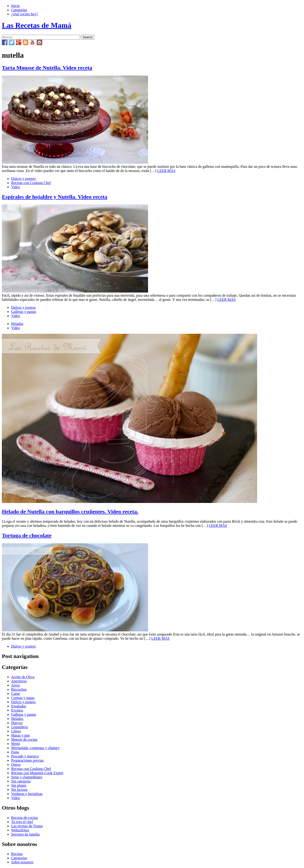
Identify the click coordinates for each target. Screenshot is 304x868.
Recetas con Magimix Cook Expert (37, 773)
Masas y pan (20, 735)
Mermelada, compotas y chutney (35, 748)
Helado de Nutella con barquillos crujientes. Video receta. (70, 512)
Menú (15, 744)
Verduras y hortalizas (27, 794)
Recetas (17, 854)
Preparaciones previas (27, 760)
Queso (16, 765)
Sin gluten (19, 785)
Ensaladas (19, 706)
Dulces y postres (23, 179)
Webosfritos (20, 830)
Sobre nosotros (22, 862)
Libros (16, 731)
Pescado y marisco (25, 756)
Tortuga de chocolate (27, 535)
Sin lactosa (19, 790)
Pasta (15, 752)
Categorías (19, 10)
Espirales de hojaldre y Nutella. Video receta (55, 197)
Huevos (17, 723)
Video (16, 187)
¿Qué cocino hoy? (25, 14)
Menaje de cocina (24, 739)
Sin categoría (21, 781)
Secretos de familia (25, 834)
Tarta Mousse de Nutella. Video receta (47, 68)
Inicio (15, 6)
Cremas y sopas (23, 698)
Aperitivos (19, 681)
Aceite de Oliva (23, 677)
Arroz (15, 685)
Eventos (17, 710)
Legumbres (19, 727)
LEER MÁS (166, 171)
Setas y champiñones (27, 777)
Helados (17, 324)
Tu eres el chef (22, 822)
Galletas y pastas (24, 312)
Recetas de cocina (24, 818)
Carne (16, 694)
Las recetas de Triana (27, 826)
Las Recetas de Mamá (37, 25)
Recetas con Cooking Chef (31, 183)
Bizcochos (19, 689)
